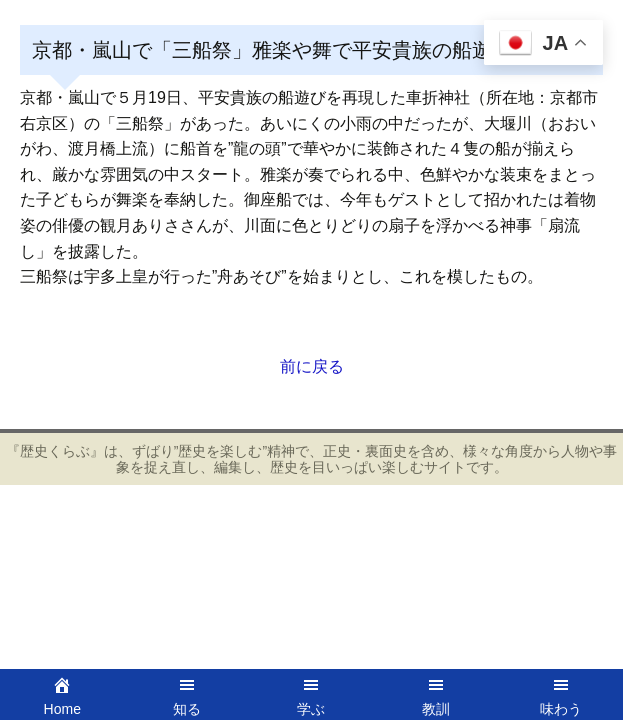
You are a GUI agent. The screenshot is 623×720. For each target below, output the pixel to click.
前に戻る (312, 366)
